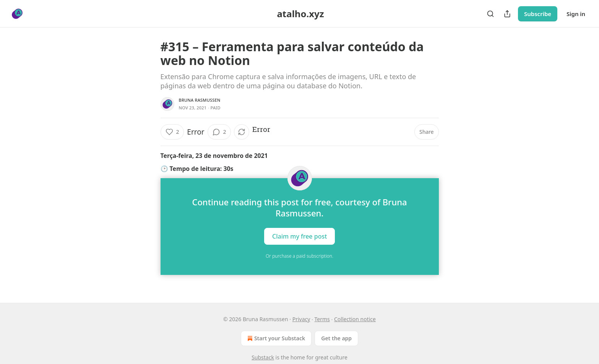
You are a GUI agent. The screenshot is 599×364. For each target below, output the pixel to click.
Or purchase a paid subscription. (299, 256)
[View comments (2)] (219, 132)
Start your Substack (275, 338)
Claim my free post (299, 236)
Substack (263, 357)
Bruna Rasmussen (200, 100)
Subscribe (538, 14)
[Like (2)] (172, 132)
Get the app (336, 338)
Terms (322, 319)
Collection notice (355, 319)
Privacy (301, 319)
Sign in (576, 14)
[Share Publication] (507, 14)
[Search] (490, 14)
